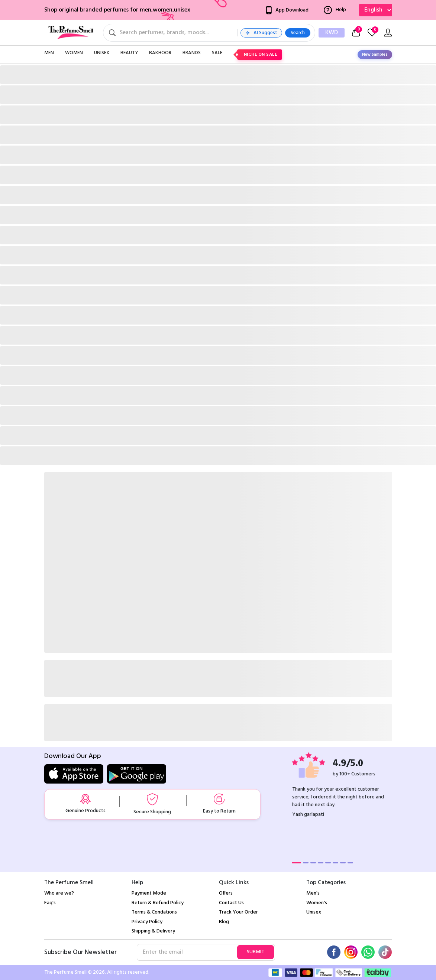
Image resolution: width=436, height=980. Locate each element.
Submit (256, 952)
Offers (226, 893)
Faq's (50, 903)
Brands (192, 53)
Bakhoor (160, 53)
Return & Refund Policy (158, 903)
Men (49, 53)
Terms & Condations (154, 912)
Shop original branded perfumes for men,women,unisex (117, 10)
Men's (313, 893)
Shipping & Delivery (153, 931)
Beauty (129, 53)
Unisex (102, 53)
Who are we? (59, 893)
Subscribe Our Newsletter (80, 953)
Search (298, 33)
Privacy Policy (147, 922)
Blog (224, 922)
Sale (217, 53)
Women (74, 53)
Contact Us (231, 903)
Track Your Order (238, 912)
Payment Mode (149, 893)
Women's (317, 903)
